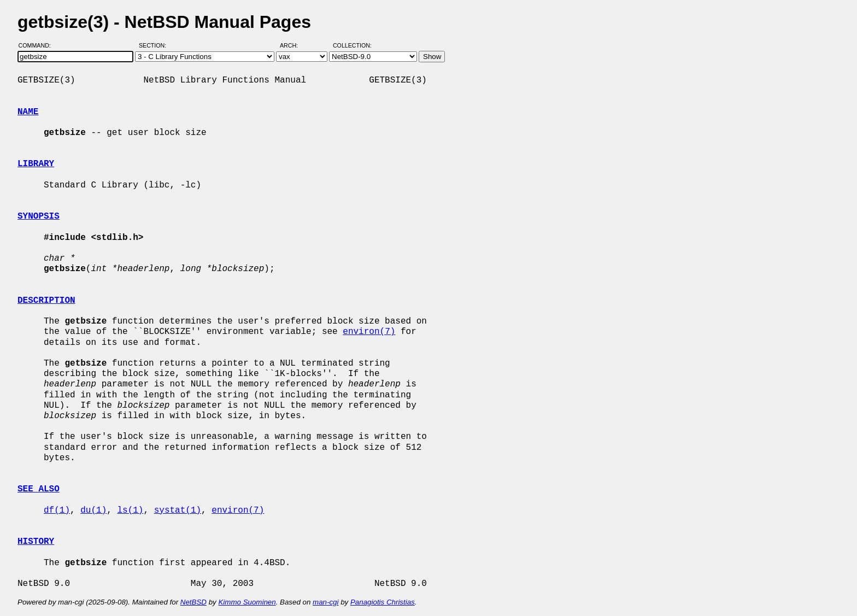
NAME (28, 112)
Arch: (294, 45)
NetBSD (193, 602)
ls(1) (130, 511)
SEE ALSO (39, 489)
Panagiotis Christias (383, 602)
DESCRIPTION (46, 301)
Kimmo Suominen (247, 602)
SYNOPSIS (39, 216)
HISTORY (36, 542)
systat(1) (178, 511)
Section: (155, 45)
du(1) (93, 511)
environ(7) (369, 332)
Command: (38, 45)
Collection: (352, 45)
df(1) (57, 511)
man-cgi (325, 602)
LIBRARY (36, 164)
